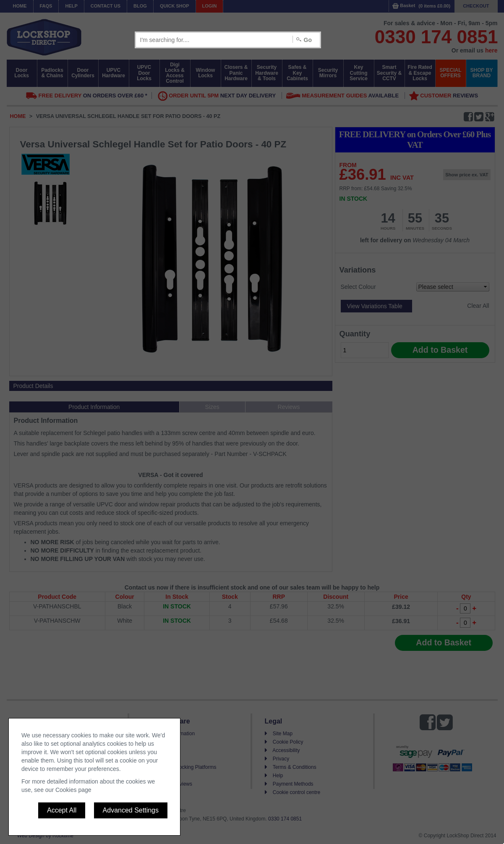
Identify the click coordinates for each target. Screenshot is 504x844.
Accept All (62, 810)
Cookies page (73, 790)
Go (308, 40)
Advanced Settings (131, 810)
